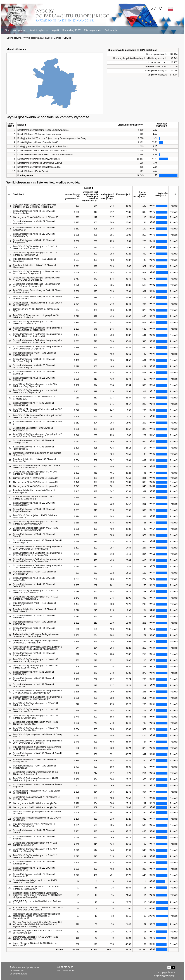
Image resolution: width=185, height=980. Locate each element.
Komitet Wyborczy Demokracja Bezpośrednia (39, 167)
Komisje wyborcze (39, 30)
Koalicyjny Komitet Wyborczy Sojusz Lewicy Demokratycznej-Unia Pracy (52, 138)
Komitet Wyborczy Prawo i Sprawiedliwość (38, 142)
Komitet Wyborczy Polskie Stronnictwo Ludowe (40, 163)
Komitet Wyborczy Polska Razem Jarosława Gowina (42, 151)
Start (7, 30)
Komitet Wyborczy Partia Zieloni (33, 171)
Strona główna (14, 38)
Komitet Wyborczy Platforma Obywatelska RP (39, 159)
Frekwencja (111, 30)
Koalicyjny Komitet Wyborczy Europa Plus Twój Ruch (43, 146)
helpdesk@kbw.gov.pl (165, 976)
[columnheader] (12, 125)
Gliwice (58, 38)
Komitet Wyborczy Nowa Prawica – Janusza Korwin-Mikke (45, 155)
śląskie (48, 38)
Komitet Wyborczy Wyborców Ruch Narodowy (39, 134)
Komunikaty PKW (71, 30)
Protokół (174, 206)
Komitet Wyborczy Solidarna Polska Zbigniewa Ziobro (43, 130)
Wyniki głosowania (33, 38)
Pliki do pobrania (93, 30)
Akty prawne (20, 30)
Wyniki (55, 30)
